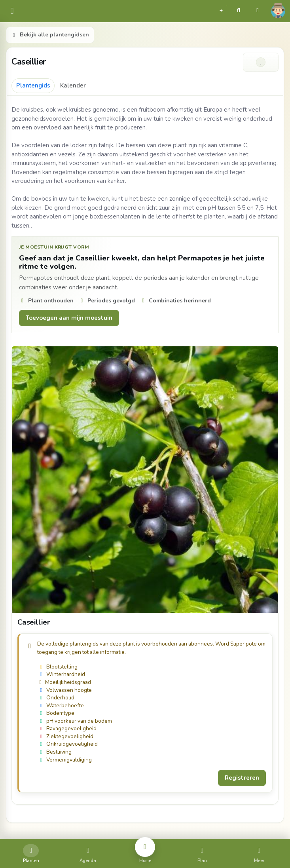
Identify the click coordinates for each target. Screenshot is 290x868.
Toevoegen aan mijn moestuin (69, 318)
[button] (221, 9)
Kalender (73, 85)
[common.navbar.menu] (12, 11)
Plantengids (33, 85)
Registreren (242, 778)
